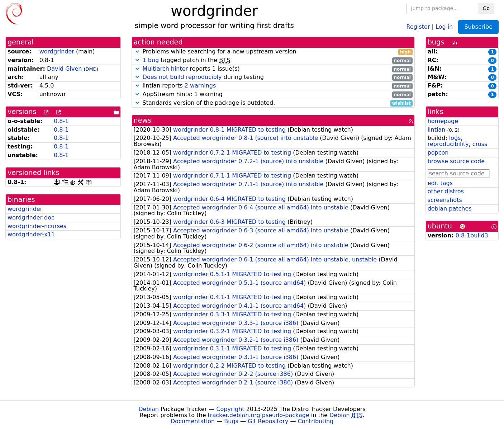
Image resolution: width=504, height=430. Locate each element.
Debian (149, 409)
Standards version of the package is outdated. (273, 103)
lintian (437, 130)
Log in (444, 26)
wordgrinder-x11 (31, 234)
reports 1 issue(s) (273, 69)
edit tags (440, 183)
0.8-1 (61, 121)
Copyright (230, 409)
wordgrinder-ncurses (37, 226)
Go (486, 8)
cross (480, 144)
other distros (446, 191)
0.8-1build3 (472, 235)
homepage (443, 121)
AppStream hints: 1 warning (273, 94)
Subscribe (478, 27)
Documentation (193, 421)
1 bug (151, 60)
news (143, 120)
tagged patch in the (273, 60)
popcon (438, 153)
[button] (137, 51)
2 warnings (200, 86)
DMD (91, 69)
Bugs (231, 421)
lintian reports (273, 86)
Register (418, 26)
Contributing (316, 421)
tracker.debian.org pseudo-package (259, 415)
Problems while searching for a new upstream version (273, 52)
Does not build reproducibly (182, 77)
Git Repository (268, 421)
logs (455, 138)
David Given (65, 69)
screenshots (445, 200)
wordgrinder (57, 51)
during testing (273, 77)
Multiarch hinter (165, 69)
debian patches (450, 209)
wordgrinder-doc (31, 218)
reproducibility (448, 144)
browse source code (456, 161)
